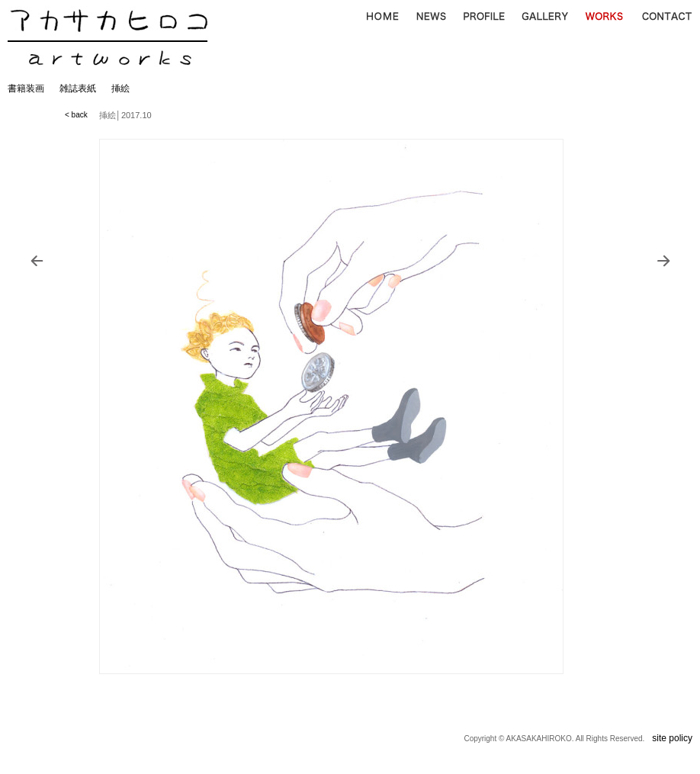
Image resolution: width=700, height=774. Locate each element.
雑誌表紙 (78, 88)
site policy (672, 738)
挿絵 (120, 88)
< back (76, 115)
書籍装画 (26, 88)
